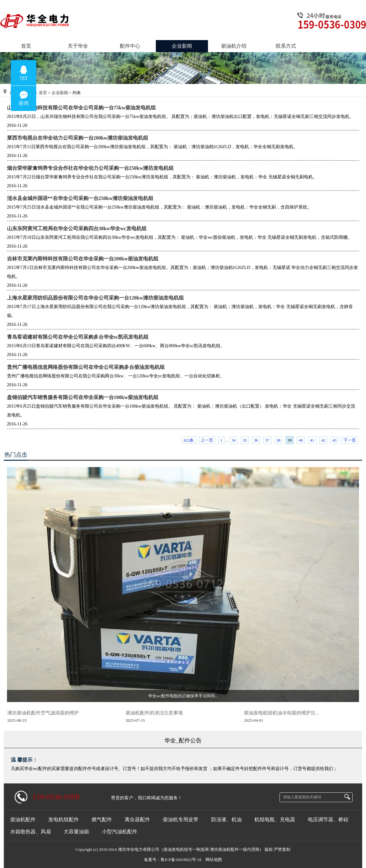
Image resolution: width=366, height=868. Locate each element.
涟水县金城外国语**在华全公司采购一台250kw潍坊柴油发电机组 (80, 198)
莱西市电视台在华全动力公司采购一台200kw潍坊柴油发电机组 (78, 138)
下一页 (350, 440)
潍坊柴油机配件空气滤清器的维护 (43, 713)
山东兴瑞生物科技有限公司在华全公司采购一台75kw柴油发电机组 (81, 108)
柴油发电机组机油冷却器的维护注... (281, 713)
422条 (189, 440)
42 (323, 440)
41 (312, 440)
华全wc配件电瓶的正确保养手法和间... (183, 696)
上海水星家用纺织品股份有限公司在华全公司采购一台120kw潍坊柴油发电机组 (95, 298)
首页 (43, 93)
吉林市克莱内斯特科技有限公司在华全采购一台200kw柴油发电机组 (83, 259)
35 (245, 440)
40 (301, 440)
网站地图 (214, 860)
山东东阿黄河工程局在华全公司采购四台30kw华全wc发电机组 (77, 228)
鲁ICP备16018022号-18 (181, 860)
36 (256, 440)
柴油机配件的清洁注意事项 (154, 713)
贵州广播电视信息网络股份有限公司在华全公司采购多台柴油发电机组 (86, 367)
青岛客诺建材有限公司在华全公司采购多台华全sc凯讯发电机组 (78, 337)
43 (334, 440)
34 (234, 440)
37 (267, 440)
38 (278, 440)
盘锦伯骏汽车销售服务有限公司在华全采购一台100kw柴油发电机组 (83, 397)
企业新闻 (60, 93)
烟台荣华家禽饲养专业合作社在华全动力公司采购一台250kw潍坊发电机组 (90, 168)
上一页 (207, 440)
